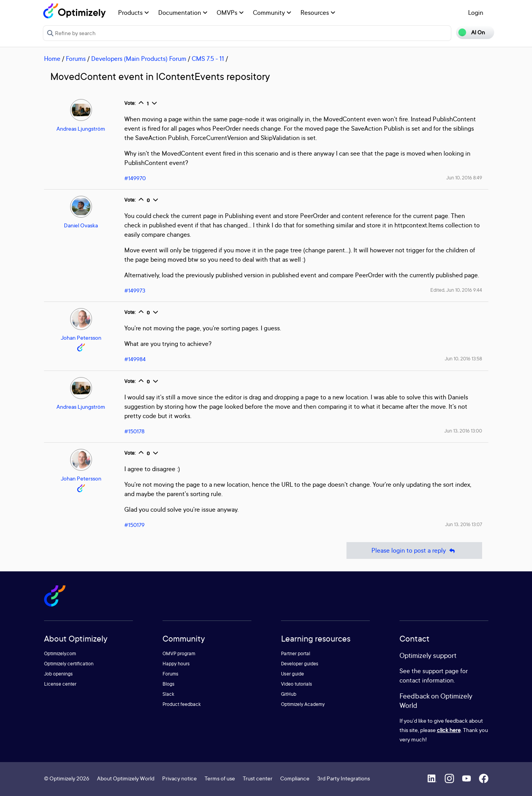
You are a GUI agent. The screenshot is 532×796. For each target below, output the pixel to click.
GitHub (289, 694)
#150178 (134, 431)
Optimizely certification (69, 664)
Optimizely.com (60, 653)
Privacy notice (179, 778)
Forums (76, 59)
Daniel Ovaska (81, 225)
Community (272, 12)
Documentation (183, 12)
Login (476, 12)
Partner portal (296, 653)
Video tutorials (297, 684)
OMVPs (230, 12)
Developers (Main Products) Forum (139, 59)
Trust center (258, 778)
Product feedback (182, 704)
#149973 (135, 290)
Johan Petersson (81, 338)
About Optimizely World (126, 778)
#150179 (134, 525)
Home (52, 59)
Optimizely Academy (303, 704)
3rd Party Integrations (344, 778)
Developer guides (300, 664)
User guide (293, 674)
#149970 (135, 178)
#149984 (135, 359)
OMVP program (179, 653)
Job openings (58, 674)
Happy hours (176, 664)
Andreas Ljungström (81, 129)
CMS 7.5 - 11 (208, 59)
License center (60, 684)
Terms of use (220, 778)
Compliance (295, 778)
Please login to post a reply (414, 550)
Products (133, 12)
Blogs (169, 684)
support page (441, 671)
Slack (168, 694)
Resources (318, 12)
